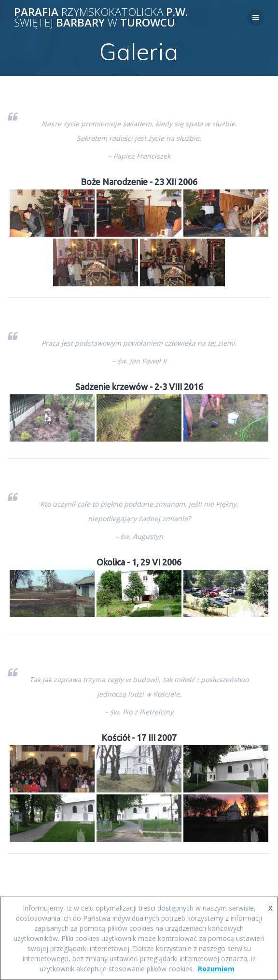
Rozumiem (216, 969)
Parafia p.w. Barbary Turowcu (101, 18)
